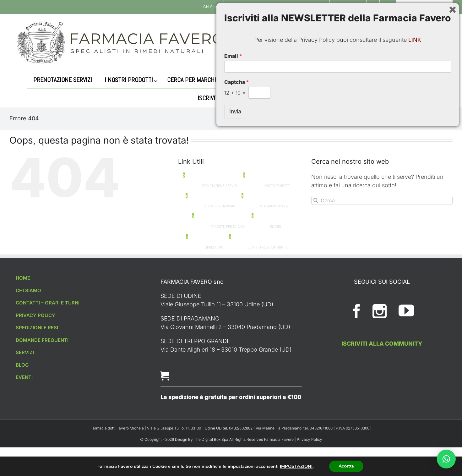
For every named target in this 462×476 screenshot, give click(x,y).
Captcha (236, 429)
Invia (235, 458)
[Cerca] (369, 43)
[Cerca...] (409, 43)
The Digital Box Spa (212, 439)
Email (233, 402)
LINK (415, 386)
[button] (446, 459)
